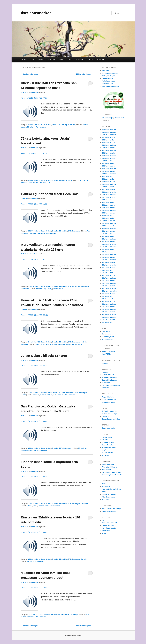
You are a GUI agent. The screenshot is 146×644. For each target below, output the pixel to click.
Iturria (61, 60)
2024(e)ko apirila (108, 148)
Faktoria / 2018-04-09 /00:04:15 (34, 366)
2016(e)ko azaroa (109, 294)
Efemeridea (56, 125)
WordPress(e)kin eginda (73, 635)
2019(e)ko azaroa (109, 231)
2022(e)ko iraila (108, 179)
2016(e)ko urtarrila (109, 314)
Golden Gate (32, 450)
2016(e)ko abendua (109, 291)
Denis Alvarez (39, 344)
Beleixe (105, 440)
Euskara (43, 395)
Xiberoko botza (108, 453)
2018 (30, 125)
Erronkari (36, 395)
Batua (43, 125)
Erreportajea (74, 615)
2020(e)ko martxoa (109, 228)
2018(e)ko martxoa (109, 260)
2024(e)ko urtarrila (109, 156)
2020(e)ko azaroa (109, 213)
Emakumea (76, 286)
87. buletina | (107, 118)
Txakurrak (31, 617)
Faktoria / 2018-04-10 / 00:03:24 (34, 477)
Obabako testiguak (109, 511)
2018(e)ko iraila (108, 249)
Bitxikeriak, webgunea (111, 86)
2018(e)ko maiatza (109, 255)
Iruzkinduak (101, 60)
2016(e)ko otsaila (109, 312)
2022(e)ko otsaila (109, 189)
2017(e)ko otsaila (109, 286)
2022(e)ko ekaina (108, 182)
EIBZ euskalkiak (108, 375)
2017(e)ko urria (108, 270)
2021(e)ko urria (108, 200)
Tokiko (105, 533)
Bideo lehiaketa (108, 464)
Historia (72, 125)
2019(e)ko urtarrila (109, 244)
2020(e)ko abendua (109, 210)
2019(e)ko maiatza (109, 239)
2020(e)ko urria (108, 216)
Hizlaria (41, 60)
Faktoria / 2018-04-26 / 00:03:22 (34, 260)
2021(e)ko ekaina (108, 205)
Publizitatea (41, 233)
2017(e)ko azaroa (109, 268)
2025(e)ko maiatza (109, 130)
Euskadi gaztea (108, 442)
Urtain (30, 183)
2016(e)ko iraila (108, 299)
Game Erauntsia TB (109, 523)
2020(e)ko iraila (108, 218)
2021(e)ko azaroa (109, 197)
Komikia (41, 506)
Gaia (33, 60)
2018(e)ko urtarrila (109, 265)
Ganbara (105, 416)
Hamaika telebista (109, 528)
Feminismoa (25, 289)
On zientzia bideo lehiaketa (112, 472)
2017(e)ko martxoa (109, 283)
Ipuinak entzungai (109, 494)
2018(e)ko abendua (109, 247)
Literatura (24, 344)
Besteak (48, 125)
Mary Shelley (47, 289)
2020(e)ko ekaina (108, 221)
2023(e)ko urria (108, 161)
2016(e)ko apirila (108, 307)
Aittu (104, 484)
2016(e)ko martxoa (109, 309)
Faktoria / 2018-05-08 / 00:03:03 (34, 204)
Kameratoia (106, 470)
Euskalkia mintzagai (110, 380)
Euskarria (90, 60)
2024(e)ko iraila (108, 140)
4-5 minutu (36, 180)
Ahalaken (106, 71)
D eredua (55, 180)
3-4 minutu (36, 125)
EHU (28, 233)
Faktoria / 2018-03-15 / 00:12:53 (34, 588)
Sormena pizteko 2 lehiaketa (113, 475)
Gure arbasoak (108, 78)
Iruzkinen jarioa (108, 337)
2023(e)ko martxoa (109, 174)
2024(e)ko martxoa (109, 150)
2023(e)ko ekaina (108, 166)
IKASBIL (105, 363)
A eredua (79, 60)
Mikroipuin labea (108, 497)
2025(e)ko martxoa (109, 132)
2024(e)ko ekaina (108, 143)
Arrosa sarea (107, 437)
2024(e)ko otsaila (109, 153)
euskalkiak (106, 383)
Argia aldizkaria (108, 397)
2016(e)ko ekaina (108, 301)
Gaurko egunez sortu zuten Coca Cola (50, 194)
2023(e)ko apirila (108, 171)
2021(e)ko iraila (108, 202)
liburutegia (34, 92)
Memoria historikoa (28, 127)
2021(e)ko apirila (108, 208)
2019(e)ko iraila (108, 236)
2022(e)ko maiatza (109, 184)
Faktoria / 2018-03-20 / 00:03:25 (34, 532)
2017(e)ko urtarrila (109, 288)
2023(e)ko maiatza (109, 169)
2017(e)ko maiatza (109, 278)
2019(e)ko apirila (108, 242)
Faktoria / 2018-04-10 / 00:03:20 (34, 421)
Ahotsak (105, 372)
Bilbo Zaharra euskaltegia (112, 509)
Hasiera (24, 60)
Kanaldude (106, 531)
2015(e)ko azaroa (109, 320)
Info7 (104, 450)
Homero (54, 344)
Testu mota (51, 60)
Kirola (70, 180)
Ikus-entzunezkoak (37, 13)
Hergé (35, 506)
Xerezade (106, 500)
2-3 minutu (32, 342)
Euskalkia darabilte (109, 377)
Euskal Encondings (109, 414)
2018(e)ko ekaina (108, 252)
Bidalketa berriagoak (84, 74)
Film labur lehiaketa (110, 467)
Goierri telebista (108, 525)
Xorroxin (105, 455)
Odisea (68, 344)
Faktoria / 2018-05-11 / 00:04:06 (34, 153)
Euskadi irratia (108, 445)
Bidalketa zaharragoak (30, 74)
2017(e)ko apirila (108, 281)
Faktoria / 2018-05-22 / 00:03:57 (34, 98)
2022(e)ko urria (108, 176)
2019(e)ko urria (108, 234)
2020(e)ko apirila (108, 226)
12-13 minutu (33, 615)
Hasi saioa (106, 331)
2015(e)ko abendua (109, 317)
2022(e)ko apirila (108, 187)
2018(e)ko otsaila (109, 262)
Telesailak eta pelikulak (111, 419)
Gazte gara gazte (108, 428)
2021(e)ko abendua (109, 195)
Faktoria (85, 125)
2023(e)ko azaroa (109, 158)
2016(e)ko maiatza (109, 304)
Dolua (87, 615)
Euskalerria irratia (109, 447)
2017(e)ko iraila (108, 273)
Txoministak (120, 118)
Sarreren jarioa (108, 334)
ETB (104, 520)
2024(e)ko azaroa (109, 137)
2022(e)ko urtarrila (109, 192)
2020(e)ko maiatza (109, 223)
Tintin (47, 506)
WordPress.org (108, 339)
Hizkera (70, 60)
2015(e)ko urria (108, 322)
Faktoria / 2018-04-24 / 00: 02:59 (34, 315)
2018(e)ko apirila (108, 257)
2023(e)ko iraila (108, 163)
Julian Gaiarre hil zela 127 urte (44, 356)
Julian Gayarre (58, 395)
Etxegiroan (106, 486)
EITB (70, 231)
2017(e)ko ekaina (108, 275)
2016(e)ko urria (108, 296)
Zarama (36, 183)
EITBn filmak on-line (110, 411)
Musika (23, 395)
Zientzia (84, 559)
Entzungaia (65, 125)
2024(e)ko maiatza (109, 145)
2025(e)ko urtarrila (109, 135)
